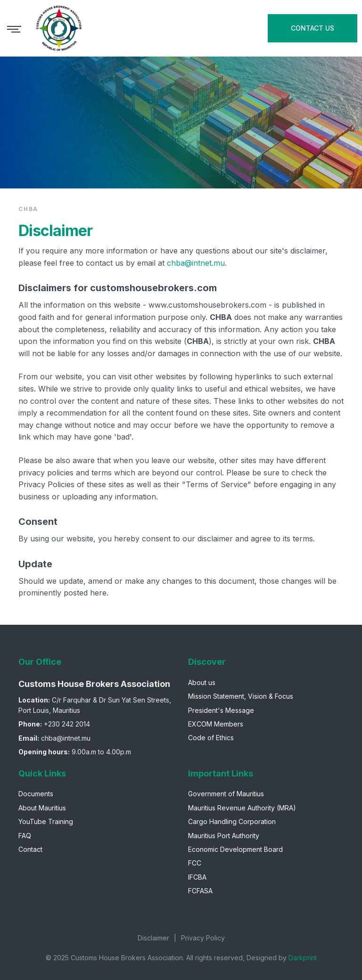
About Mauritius (42, 808)
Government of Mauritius (226, 794)
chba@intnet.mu (196, 263)
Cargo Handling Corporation (232, 821)
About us (202, 682)
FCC (195, 863)
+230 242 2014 (67, 724)
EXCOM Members (216, 724)
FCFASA (200, 891)
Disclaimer (153, 938)
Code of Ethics (211, 738)
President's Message (221, 710)
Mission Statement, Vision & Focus (241, 696)
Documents (36, 794)
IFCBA (197, 877)
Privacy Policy (203, 938)
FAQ (25, 836)
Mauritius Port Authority (224, 836)
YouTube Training (46, 821)
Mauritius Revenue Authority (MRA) (242, 808)
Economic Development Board (235, 849)
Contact (30, 849)
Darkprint (303, 958)
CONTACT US (313, 28)
